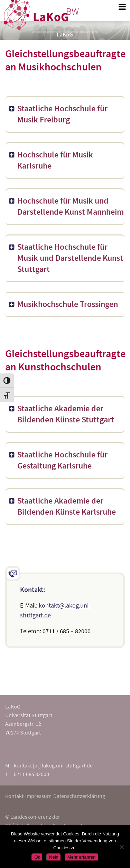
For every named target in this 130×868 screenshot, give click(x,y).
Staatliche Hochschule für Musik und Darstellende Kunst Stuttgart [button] (66, 258)
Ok (37, 857)
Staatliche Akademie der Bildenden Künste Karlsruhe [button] (62, 506)
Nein (54, 857)
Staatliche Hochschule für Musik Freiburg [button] (58, 114)
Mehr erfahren (82, 857)
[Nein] (121, 847)
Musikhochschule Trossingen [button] (63, 304)
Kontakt (14, 796)
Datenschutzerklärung (79, 796)
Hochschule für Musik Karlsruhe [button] (50, 160)
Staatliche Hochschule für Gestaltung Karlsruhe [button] (58, 460)
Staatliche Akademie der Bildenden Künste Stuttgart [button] (61, 414)
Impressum (38, 796)
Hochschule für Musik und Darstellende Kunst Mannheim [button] (66, 206)
